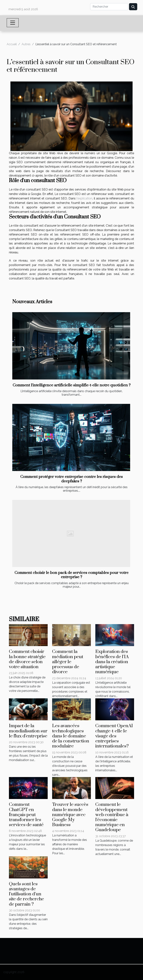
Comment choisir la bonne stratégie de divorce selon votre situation (27, 659)
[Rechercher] (109, 7)
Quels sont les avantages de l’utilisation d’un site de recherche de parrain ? (26, 894)
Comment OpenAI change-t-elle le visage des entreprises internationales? (114, 736)
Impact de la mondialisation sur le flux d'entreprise (28, 731)
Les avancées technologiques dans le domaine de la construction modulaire (71, 736)
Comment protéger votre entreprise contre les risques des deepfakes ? (71, 479)
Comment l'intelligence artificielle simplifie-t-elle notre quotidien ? (72, 385)
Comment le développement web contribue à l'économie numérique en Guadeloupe (112, 817)
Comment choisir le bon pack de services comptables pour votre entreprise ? (71, 575)
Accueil (12, 44)
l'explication (84, 198)
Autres (26, 44)
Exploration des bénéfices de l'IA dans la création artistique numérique (112, 662)
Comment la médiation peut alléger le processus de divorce (68, 662)
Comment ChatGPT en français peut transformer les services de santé (26, 815)
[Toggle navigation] (13, 23)
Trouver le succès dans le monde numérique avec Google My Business (70, 815)
